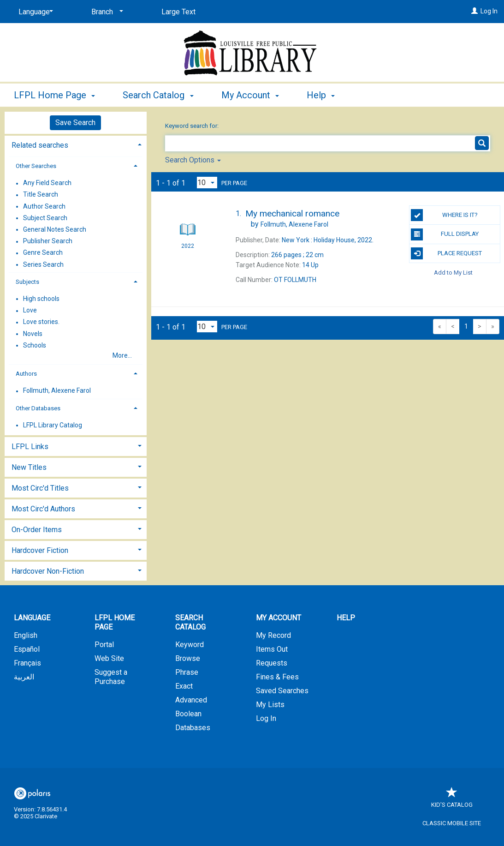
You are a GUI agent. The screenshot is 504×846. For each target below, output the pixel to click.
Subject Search (45, 218)
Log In (489, 11)
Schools (35, 345)
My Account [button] (250, 95)
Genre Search (43, 253)
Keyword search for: (193, 126)
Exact (184, 686)
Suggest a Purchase (111, 677)
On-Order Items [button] (37, 530)
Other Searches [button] (36, 166)
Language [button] (32, 618)
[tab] (76, 144)
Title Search (41, 195)
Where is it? (444, 215)
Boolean (188, 714)
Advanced (191, 700)
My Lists (270, 705)
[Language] (34, 12)
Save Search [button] (75, 123)
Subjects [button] (27, 282)
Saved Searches (282, 691)
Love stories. (41, 322)
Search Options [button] (193, 160)
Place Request (446, 253)
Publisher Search (48, 241)
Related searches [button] (40, 145)
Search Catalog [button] (158, 95)
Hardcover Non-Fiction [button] (48, 571)
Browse (188, 658)
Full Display (445, 234)
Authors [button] (26, 374)
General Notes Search (55, 229)
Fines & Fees (277, 677)
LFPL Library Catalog (53, 425)
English (26, 635)
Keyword (190, 645)
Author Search (44, 206)
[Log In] (474, 11)
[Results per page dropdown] (207, 183)
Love (30, 311)
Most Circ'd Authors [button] (43, 509)
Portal (104, 645)
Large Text (178, 12)
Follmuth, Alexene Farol (57, 391)
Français (27, 663)
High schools (41, 299)
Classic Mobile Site (452, 823)
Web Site (109, 658)
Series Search (43, 264)
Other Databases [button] (38, 408)
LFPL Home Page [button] (54, 95)
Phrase (187, 672)
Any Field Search (47, 183)
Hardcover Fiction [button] (40, 550)
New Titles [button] (29, 467)
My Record (273, 635)
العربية (24, 677)
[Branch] (106, 12)
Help (346, 618)
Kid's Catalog (452, 800)
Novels (33, 334)
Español (27, 649)
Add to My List (453, 273)
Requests (272, 663)
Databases (193, 728)
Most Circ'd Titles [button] (40, 488)
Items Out (272, 649)
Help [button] (321, 95)
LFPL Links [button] (30, 447)
